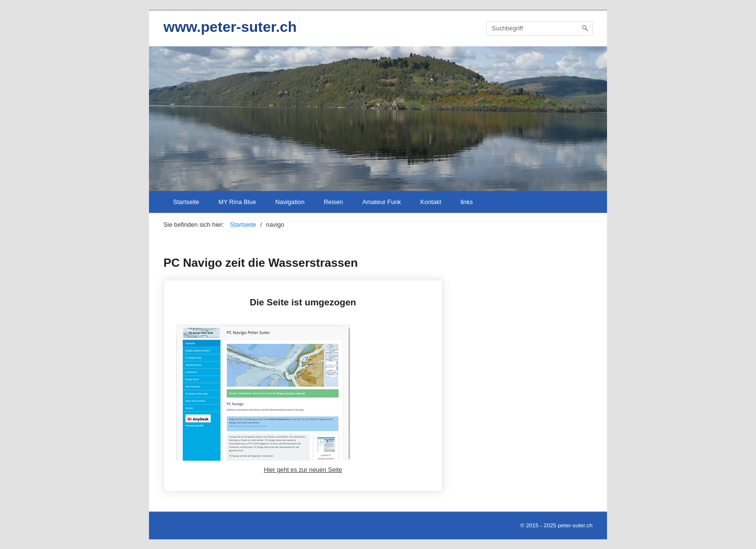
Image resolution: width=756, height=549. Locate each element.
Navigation (290, 202)
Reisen (334, 202)
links (467, 202)
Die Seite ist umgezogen (303, 386)
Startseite (186, 202)
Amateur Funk (381, 202)
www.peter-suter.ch (230, 27)
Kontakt (431, 202)
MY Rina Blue (237, 202)
